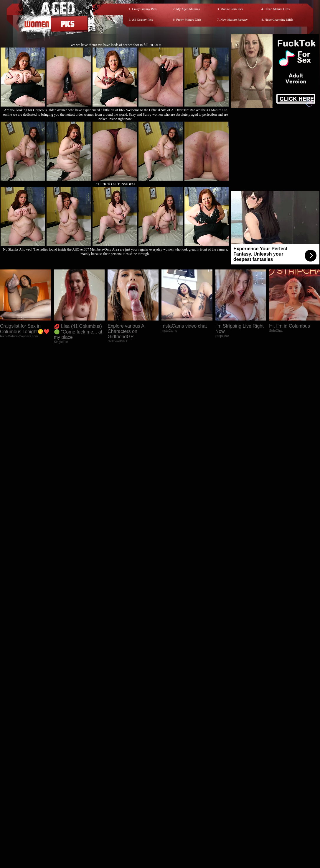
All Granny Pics (142, 19)
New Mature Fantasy (234, 19)
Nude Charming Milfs (279, 19)
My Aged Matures (188, 9)
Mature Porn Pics (232, 9)
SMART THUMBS (170, 744)
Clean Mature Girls (277, 9)
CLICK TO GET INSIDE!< (116, 184)
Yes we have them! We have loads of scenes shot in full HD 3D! (116, 45)
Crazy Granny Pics (144, 9)
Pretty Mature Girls (189, 19)
